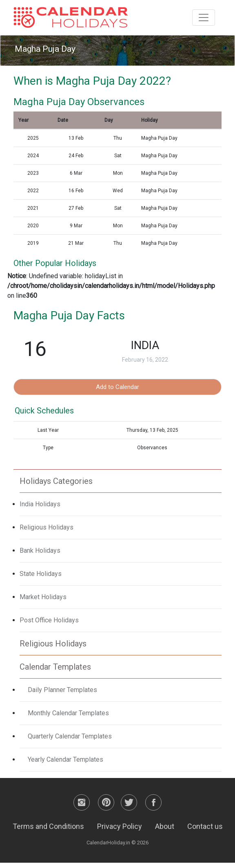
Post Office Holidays (49, 620)
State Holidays (41, 574)
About (165, 826)
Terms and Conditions (48, 826)
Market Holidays (43, 597)
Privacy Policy (120, 826)
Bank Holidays (40, 550)
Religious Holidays (47, 527)
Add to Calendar (117, 387)
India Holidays (40, 504)
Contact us (205, 826)
